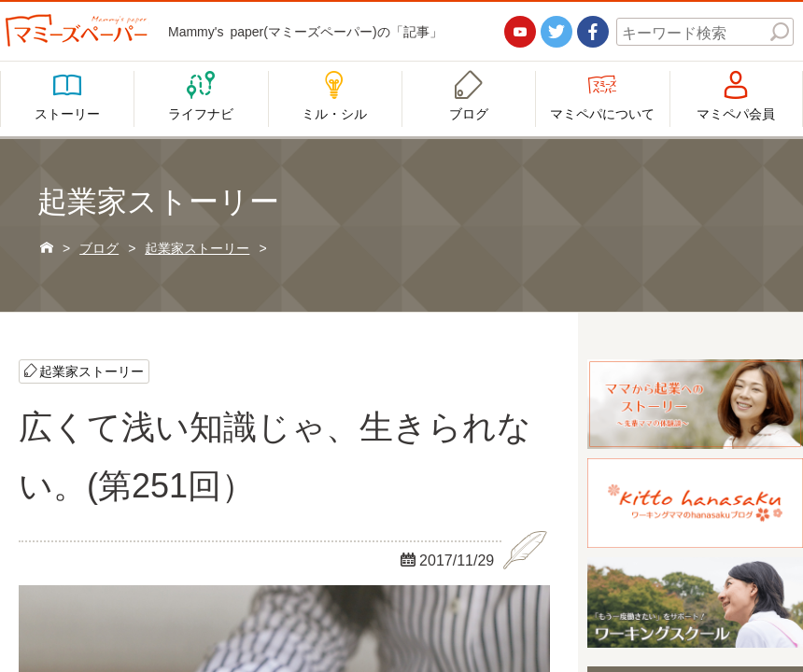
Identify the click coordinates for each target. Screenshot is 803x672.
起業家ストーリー (92, 371)
